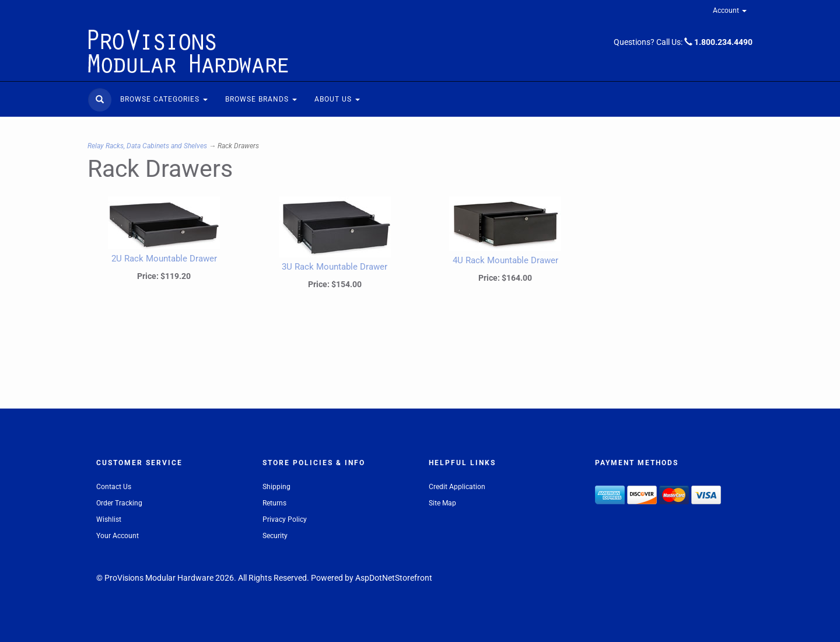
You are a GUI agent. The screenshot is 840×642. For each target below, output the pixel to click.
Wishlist (109, 519)
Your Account (118, 536)
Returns (274, 503)
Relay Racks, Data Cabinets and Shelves (147, 146)
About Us (337, 99)
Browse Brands (261, 99)
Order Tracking (119, 503)
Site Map (442, 503)
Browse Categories (164, 99)
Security (275, 536)
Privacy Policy (285, 519)
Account (730, 11)
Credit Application (457, 487)
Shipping (276, 487)
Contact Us (114, 487)
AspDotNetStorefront (394, 578)
